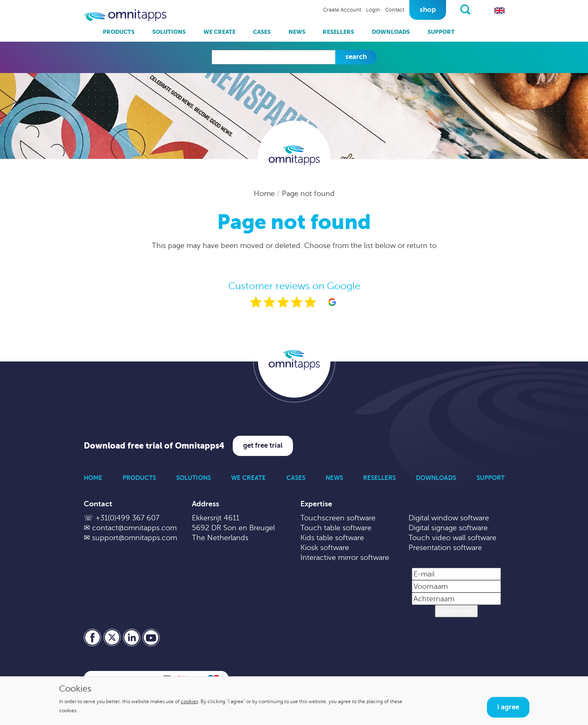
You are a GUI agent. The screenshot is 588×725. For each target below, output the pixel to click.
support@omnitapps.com (135, 538)
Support (441, 32)
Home (265, 194)
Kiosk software (325, 548)
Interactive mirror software (345, 557)
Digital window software (449, 518)
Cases (262, 32)
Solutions (169, 32)
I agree (508, 707)
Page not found (308, 194)
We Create (220, 32)
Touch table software (336, 528)
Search (356, 57)
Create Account (342, 10)
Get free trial (263, 445)
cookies (189, 701)
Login (373, 10)
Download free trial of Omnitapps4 (154, 446)
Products (119, 32)
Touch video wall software (452, 538)
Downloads (391, 32)
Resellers (338, 32)
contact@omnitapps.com (134, 528)
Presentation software (445, 548)
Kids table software (332, 538)
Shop (428, 10)
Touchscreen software (338, 518)
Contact (395, 10)
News (297, 32)
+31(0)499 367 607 (127, 518)
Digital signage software (448, 528)
